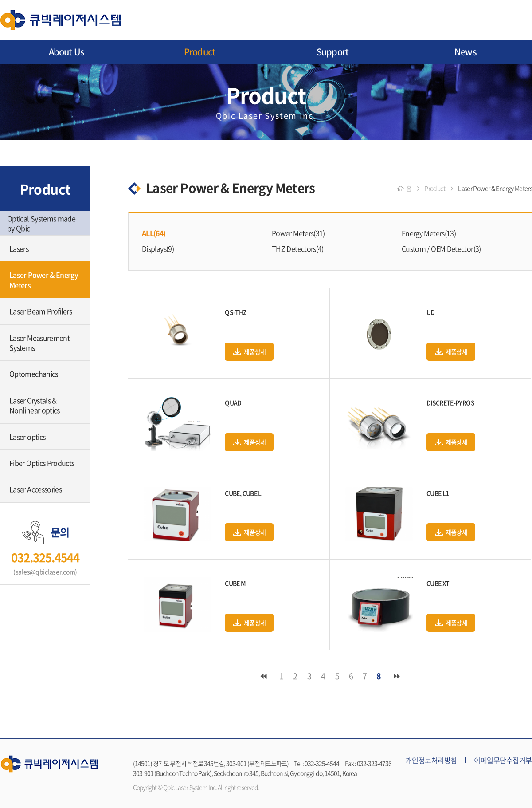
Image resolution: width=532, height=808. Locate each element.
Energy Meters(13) (429, 233)
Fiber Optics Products (42, 463)
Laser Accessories (35, 489)
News (465, 52)
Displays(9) (158, 248)
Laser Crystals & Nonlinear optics (35, 405)
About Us (67, 52)
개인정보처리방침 (431, 760)
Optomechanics (34, 374)
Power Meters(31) (298, 233)
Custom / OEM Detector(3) (441, 248)
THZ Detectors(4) (298, 248)
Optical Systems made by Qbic (41, 223)
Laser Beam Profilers (41, 311)
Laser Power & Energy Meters (44, 280)
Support (332, 52)
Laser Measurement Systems (39, 343)
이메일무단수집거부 (503, 760)
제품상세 (255, 351)
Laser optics (27, 437)
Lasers (19, 248)
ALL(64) (154, 233)
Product (199, 52)
